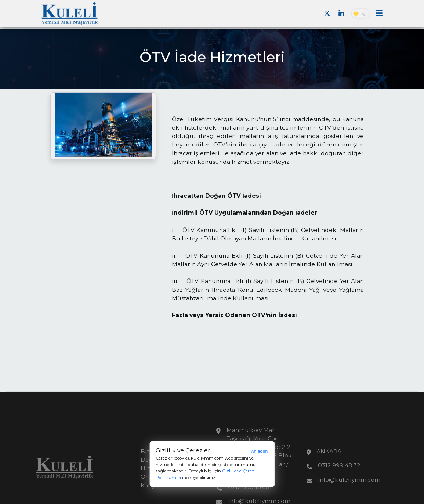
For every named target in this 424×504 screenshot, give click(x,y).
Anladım (259, 451)
